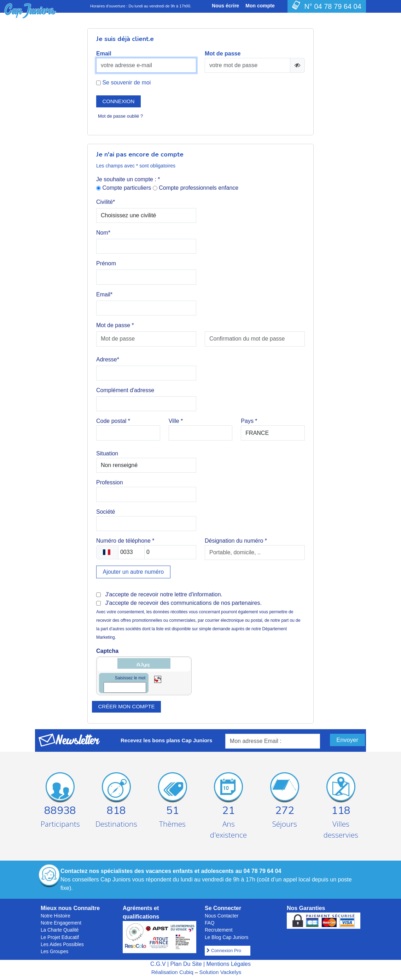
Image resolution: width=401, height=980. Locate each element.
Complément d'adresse (125, 390)
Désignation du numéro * (236, 541)
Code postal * (113, 421)
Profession (110, 482)
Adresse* (108, 359)
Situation (107, 453)
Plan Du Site (186, 964)
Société (106, 512)
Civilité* (106, 202)
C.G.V (158, 964)
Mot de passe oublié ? (120, 116)
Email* (104, 294)
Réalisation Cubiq (172, 972)
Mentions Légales (229, 964)
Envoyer (347, 740)
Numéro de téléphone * (125, 541)
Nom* (103, 233)
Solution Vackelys (220, 972)
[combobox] (107, 552)
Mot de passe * (115, 325)
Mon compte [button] (260, 6)
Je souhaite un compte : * (128, 179)
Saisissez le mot (130, 678)
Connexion (119, 101)
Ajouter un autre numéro (133, 572)
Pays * (249, 421)
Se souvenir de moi (123, 82)
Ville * (176, 421)
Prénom (106, 263)
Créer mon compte (127, 706)
